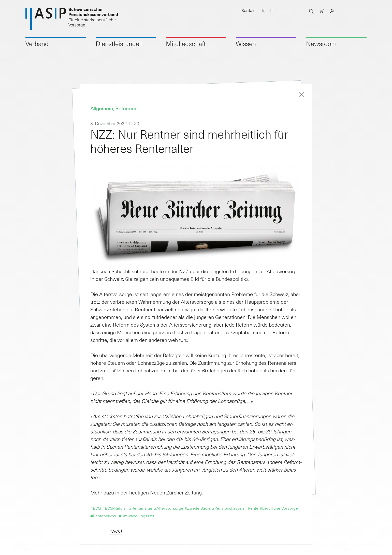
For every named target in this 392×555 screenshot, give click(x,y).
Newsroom (321, 43)
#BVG (96, 508)
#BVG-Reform (115, 508)
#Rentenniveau (104, 516)
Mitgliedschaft (186, 43)
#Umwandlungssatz (137, 516)
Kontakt (249, 10)
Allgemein (102, 108)
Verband (37, 43)
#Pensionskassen (228, 508)
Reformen (126, 108)
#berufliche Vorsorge (279, 508)
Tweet (115, 531)
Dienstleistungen (119, 43)
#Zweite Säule (198, 508)
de (263, 10)
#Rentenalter (141, 508)
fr (272, 10)
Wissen (246, 43)
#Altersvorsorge (169, 508)
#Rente (252, 508)
